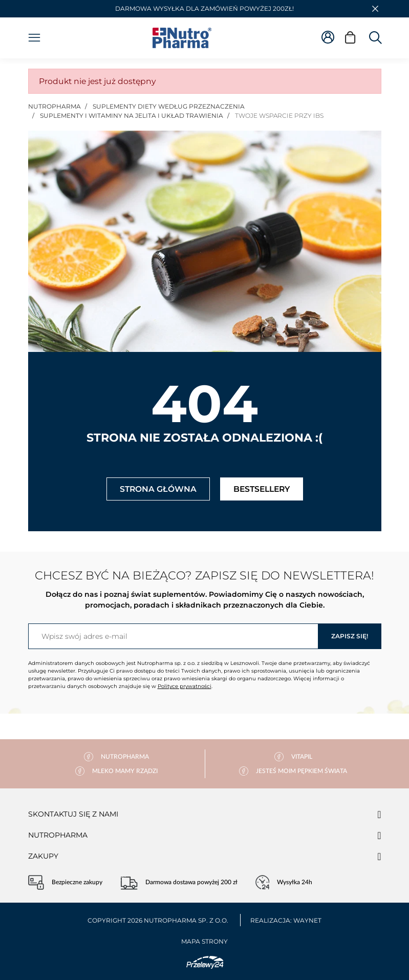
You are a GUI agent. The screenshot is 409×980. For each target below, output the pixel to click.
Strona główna (158, 489)
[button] (375, 9)
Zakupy (43, 856)
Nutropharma (58, 835)
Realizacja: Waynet (286, 920)
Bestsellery (262, 489)
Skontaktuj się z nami (73, 814)
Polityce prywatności (185, 686)
